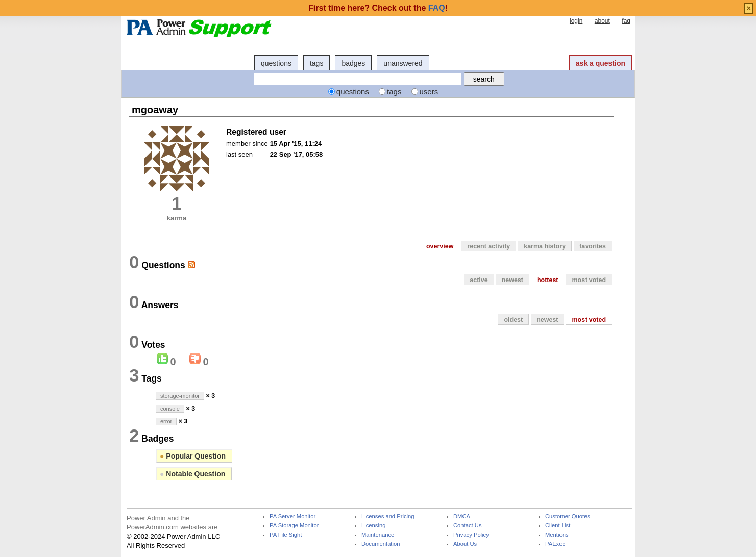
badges (353, 63)
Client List (558, 526)
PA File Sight (286, 535)
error (166, 421)
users (429, 92)
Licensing (373, 526)
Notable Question (192, 474)
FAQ (437, 8)
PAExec (555, 544)
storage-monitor (180, 396)
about (602, 21)
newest (513, 280)
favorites (593, 246)
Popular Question (193, 456)
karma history (545, 246)
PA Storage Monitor (294, 526)
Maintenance (378, 535)
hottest (548, 280)
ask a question (601, 63)
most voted (589, 280)
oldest (513, 320)
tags (316, 63)
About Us (465, 544)
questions (276, 63)
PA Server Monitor (292, 516)
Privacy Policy (471, 535)
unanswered (403, 63)
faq (626, 21)
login (576, 21)
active (479, 280)
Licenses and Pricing (388, 516)
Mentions (557, 535)
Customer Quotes (568, 516)
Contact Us (468, 526)
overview (440, 246)
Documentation (381, 544)
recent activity (489, 246)
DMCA (462, 516)
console (170, 409)
